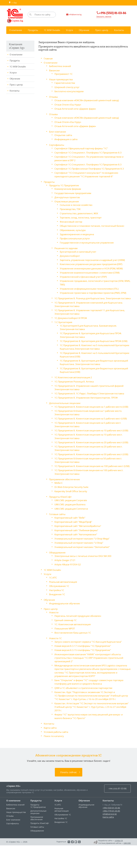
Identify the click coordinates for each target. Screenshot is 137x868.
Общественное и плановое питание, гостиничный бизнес (94, 225)
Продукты (15, 61)
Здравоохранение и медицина (77, 233)
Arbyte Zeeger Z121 (65, 581)
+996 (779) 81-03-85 (111, 833)
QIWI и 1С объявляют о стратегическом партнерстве (85, 711)
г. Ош (13, 3)
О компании (16, 55)
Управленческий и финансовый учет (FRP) (84, 275)
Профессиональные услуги (76, 237)
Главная (48, 58)
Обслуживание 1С (59, 606)
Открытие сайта (64, 135)
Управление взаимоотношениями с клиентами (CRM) (91, 271)
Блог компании (58, 131)
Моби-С (59, 504)
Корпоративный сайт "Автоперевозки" (77, 555)
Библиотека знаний (60, 66)
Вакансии (55, 70)
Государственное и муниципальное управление (88, 241)
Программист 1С (64, 74)
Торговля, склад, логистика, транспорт (82, 216)
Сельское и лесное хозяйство (77, 204)
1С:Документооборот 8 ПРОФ (72, 319)
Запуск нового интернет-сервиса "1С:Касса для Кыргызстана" (90, 662)
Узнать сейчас (69, 795)
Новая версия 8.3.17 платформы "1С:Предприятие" (84, 666)
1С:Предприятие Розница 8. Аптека (75, 386)
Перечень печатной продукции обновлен (79, 636)
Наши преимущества (61, 79)
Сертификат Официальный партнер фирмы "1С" (82, 148)
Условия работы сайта (57, 755)
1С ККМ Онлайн (18, 67)
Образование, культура (73, 229)
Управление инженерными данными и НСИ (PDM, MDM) (93, 267)
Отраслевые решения (67, 200)
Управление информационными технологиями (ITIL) (90, 287)
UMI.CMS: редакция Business (71, 525)
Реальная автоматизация (64, 602)
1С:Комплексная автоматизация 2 (74, 382)
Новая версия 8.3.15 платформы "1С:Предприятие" (84, 670)
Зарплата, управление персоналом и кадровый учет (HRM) (94, 258)
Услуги (13, 73)
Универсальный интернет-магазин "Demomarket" (83, 568)
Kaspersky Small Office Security (72, 512)
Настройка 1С (57, 610)
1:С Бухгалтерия (64, 324)
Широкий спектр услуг (68, 87)
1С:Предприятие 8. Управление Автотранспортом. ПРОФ (87, 402)
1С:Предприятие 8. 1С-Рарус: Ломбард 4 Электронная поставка (91, 398)
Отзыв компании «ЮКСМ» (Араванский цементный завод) (88, 100)
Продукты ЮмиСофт (61, 518)
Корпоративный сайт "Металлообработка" (79, 547)
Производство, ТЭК (71, 208)
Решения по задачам (67, 247)
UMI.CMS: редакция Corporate (72, 521)
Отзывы (54, 96)
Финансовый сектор (72, 220)
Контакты (15, 91)
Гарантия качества (65, 83)
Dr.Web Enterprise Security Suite (73, 508)
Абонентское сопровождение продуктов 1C (69, 778)
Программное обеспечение (65, 500)
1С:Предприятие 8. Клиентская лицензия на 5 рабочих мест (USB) (93, 426)
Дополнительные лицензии (65, 407)
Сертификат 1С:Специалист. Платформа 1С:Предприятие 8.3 (89, 152)
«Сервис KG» (13, 809)
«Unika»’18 (119, 863)
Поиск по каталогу (54, 759)
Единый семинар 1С (66, 640)
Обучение (15, 79)
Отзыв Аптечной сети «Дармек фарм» (76, 108)
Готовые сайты (58, 535)
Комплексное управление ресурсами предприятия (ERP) (92, 263)
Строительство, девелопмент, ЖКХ (80, 212)
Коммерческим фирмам (68, 188)
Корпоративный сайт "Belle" (71, 539)
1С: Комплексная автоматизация (73, 644)
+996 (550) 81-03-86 (111, 830)
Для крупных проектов (68, 196)
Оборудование (58, 573)
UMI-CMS (127, 866)
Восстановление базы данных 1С (74, 653)
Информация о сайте (67, 139)
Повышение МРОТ (65, 649)
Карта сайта (51, 750)
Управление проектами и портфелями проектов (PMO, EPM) (95, 291)
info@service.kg (110, 837)
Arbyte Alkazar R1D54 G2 (68, 585)
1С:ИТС (53, 598)
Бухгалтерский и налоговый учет (79, 250)
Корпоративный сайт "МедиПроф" (74, 543)
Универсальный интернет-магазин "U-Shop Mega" (84, 559)
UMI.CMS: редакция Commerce (72, 530)
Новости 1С (56, 658)
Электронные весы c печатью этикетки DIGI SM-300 (84, 577)
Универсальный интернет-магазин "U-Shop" (80, 563)
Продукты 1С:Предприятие (65, 184)
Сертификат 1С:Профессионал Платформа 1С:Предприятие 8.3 (91, 168)
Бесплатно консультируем (70, 91)
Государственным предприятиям (74, 192)
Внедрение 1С (57, 615)
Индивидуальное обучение (65, 624)
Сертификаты (57, 144)
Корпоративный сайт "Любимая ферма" (78, 551)
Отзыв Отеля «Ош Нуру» (69, 104)
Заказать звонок (103, 17)
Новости (54, 633)
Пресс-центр (16, 85)
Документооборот (70, 254)
